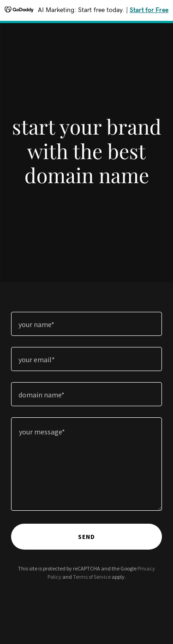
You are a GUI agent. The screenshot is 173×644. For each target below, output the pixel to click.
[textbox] (86, 324)
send (86, 537)
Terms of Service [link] (92, 577)
